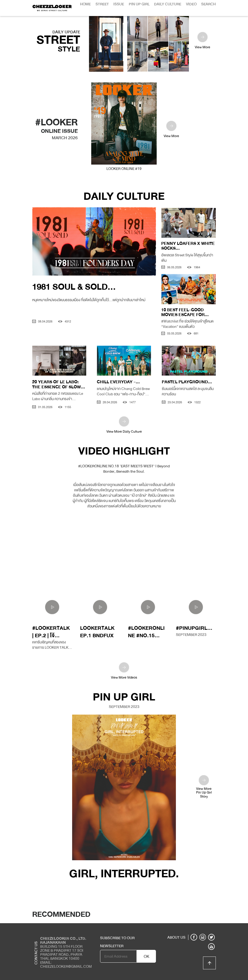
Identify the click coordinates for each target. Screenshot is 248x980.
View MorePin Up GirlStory (204, 787)
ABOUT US (176, 937)
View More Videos (124, 671)
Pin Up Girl (139, 4)
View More (202, 41)
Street (102, 4)
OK (146, 957)
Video (191, 4)
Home (85, 4)
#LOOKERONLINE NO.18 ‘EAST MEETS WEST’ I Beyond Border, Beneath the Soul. (124, 469)
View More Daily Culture (124, 425)
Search (208, 4)
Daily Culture (168, 4)
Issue (119, 4)
